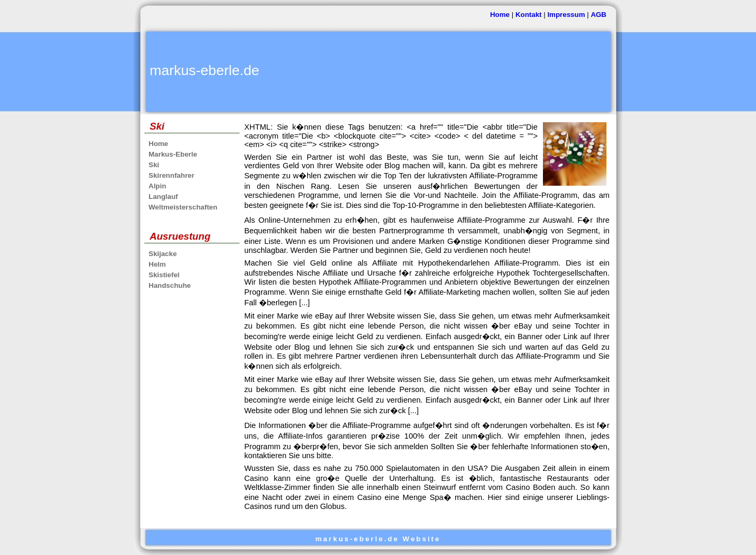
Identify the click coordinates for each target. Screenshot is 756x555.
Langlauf (163, 197)
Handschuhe (170, 285)
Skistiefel (164, 275)
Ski (154, 165)
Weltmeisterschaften (183, 207)
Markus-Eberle (173, 154)
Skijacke (163, 254)
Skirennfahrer (172, 175)
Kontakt (529, 15)
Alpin (157, 186)
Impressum (566, 15)
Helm (157, 264)
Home (500, 15)
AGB (598, 15)
